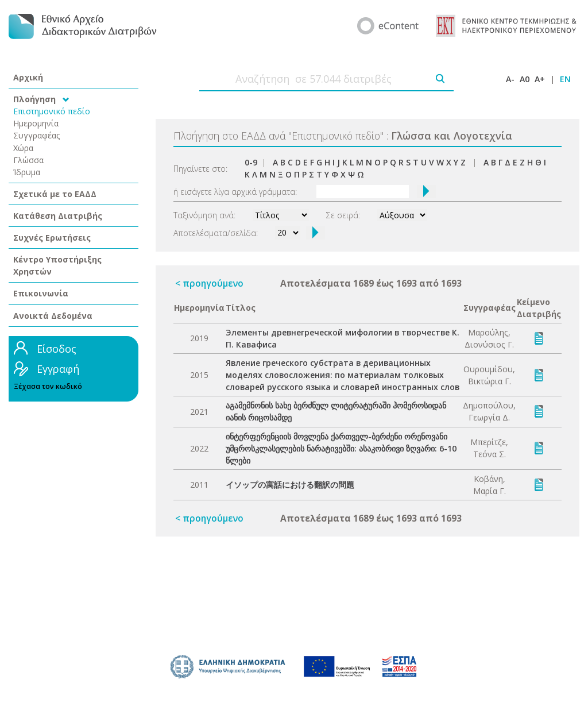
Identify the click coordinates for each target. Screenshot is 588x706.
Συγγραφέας (37, 135)
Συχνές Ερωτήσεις (52, 238)
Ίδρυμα (27, 172)
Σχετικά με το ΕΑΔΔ (55, 194)
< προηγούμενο (209, 283)
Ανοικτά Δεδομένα (53, 316)
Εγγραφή (58, 369)
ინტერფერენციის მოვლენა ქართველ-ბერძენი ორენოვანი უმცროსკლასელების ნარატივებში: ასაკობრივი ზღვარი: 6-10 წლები (341, 448)
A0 (525, 79)
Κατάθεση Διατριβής (58, 216)
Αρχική (28, 77)
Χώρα (23, 148)
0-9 (251, 162)
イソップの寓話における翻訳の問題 (290, 485)
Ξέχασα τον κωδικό (48, 386)
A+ (540, 79)
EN (565, 79)
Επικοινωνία (41, 293)
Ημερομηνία (36, 123)
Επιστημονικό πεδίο (52, 111)
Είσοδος (57, 349)
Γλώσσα (28, 160)
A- (510, 79)
